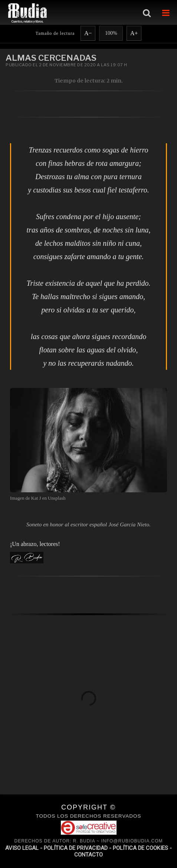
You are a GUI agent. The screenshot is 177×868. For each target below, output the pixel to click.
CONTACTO (88, 855)
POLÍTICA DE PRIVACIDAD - (78, 848)
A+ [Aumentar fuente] (134, 33)
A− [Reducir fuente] (88, 33)
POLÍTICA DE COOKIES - (142, 848)
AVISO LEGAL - (24, 848)
